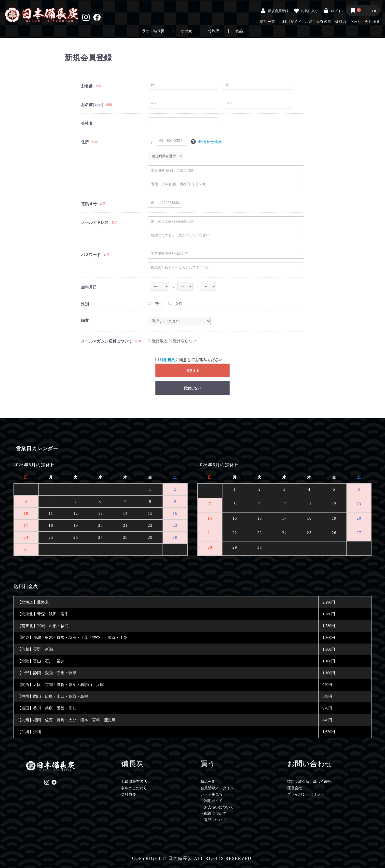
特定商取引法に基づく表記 (309, 782)
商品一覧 (268, 22)
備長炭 (132, 764)
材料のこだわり (348, 22)
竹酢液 (213, 31)
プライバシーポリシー (306, 794)
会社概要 (372, 22)
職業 (85, 321)
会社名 (87, 123)
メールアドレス (95, 222)
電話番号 (89, 204)
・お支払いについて (217, 807)
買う (208, 764)
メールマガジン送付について (107, 341)
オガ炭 (186, 31)
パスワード (91, 255)
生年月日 (89, 287)
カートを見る (211, 794)
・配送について (213, 814)
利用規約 (167, 360)
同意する (192, 371)
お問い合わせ (310, 764)
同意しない (192, 388)
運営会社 (295, 788)
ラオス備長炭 (153, 31)
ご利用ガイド (290, 22)
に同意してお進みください (189, 360)
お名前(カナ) (92, 105)
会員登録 (208, 788)
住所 (85, 142)
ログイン (226, 788)
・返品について (213, 820)
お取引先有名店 (318, 22)
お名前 (87, 86)
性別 (85, 304)
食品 (239, 31)
